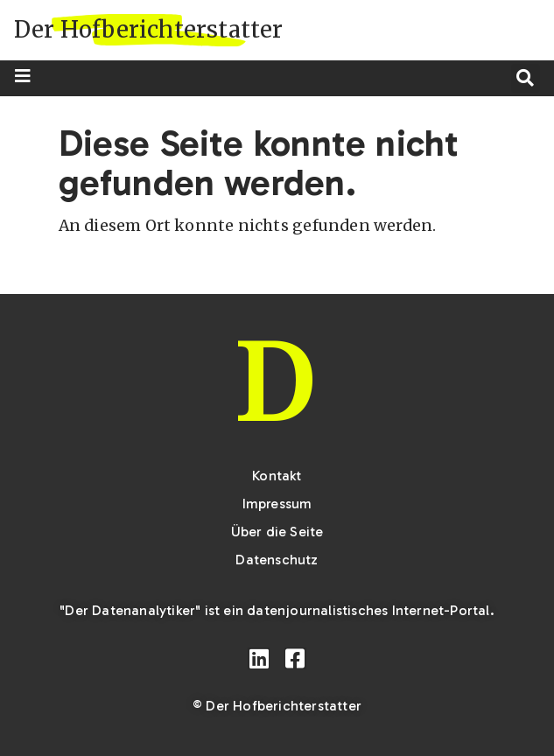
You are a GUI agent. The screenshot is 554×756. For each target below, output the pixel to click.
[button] (526, 78)
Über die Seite (277, 532)
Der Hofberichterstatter (149, 30)
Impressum (277, 504)
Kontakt (277, 476)
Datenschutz (277, 560)
